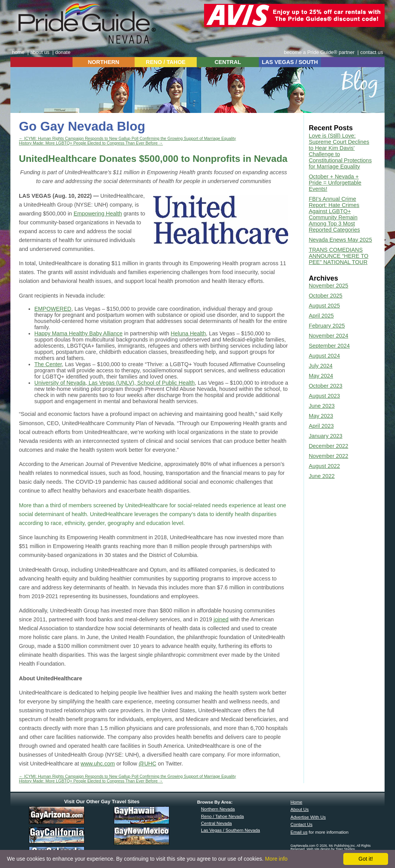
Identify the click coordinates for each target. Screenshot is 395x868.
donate (63, 52)
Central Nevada (216, 823)
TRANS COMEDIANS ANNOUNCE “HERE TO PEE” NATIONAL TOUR (338, 256)
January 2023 (325, 436)
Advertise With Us (308, 817)
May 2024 (321, 376)
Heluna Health (188, 333)
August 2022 (324, 466)
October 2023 (325, 386)
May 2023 (321, 416)
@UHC (147, 764)
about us (40, 52)
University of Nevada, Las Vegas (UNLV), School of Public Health (115, 383)
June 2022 (322, 476)
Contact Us (301, 824)
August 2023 (324, 396)
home (18, 52)
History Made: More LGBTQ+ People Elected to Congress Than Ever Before (91, 143)
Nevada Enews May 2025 (340, 240)
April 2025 (321, 316)
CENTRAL (228, 62)
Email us (299, 832)
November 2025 (328, 286)
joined (221, 619)
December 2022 (328, 446)
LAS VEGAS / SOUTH (290, 62)
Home (296, 802)
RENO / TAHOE (166, 62)
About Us (300, 809)
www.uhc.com (98, 764)
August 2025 (324, 306)
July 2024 (321, 366)
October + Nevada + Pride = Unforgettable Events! (335, 183)
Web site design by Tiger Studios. (331, 849)
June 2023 (322, 406)
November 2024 (328, 336)
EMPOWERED (53, 309)
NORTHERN (104, 62)
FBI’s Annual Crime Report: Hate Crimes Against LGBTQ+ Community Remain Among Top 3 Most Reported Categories (334, 214)
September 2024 (329, 346)
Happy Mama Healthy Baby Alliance (78, 333)
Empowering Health (98, 214)
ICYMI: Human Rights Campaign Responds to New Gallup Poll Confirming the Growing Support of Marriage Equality (127, 138)
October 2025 (325, 296)
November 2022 (328, 456)
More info (276, 859)
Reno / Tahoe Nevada (222, 816)
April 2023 (321, 426)
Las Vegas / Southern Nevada (230, 830)
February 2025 (327, 326)
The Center (48, 364)
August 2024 (324, 356)
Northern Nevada (218, 809)
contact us (372, 52)
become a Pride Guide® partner (319, 52)
